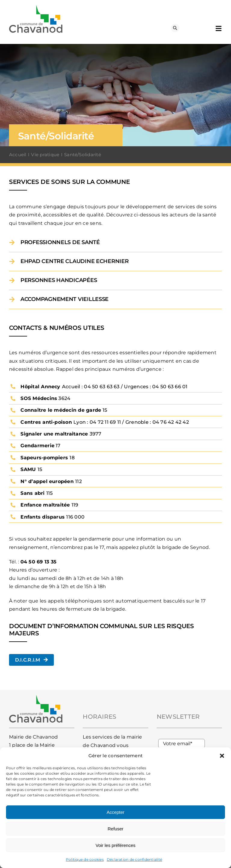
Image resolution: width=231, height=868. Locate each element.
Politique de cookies (85, 859)
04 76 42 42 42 (171, 422)
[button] (222, 756)
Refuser (116, 829)
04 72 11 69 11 (105, 422)
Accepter (115, 812)
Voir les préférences (116, 845)
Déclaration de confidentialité (134, 859)
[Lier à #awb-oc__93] (175, 28)
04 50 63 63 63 (102, 387)
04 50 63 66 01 (170, 387)
